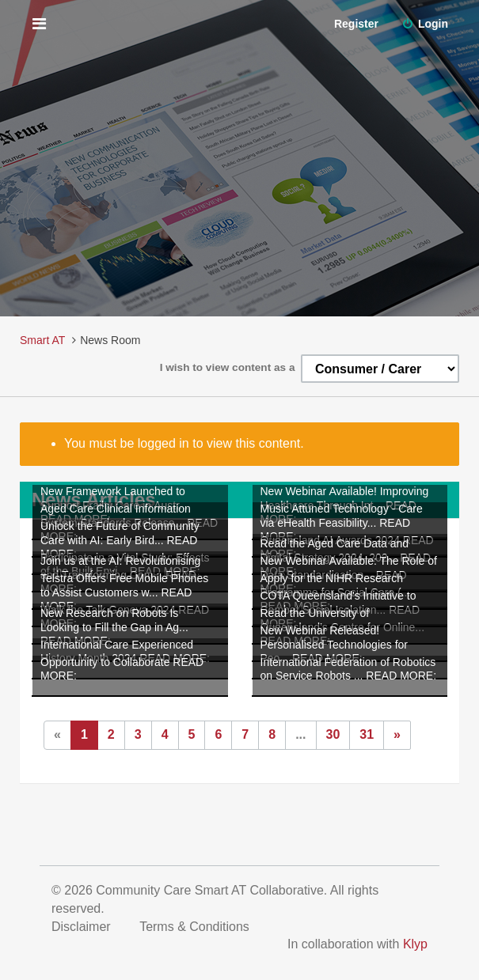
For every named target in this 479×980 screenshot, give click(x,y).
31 (367, 734)
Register (356, 24)
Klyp (415, 944)
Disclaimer (83, 927)
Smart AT (42, 340)
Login (424, 24)
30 (333, 734)
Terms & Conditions (196, 927)
